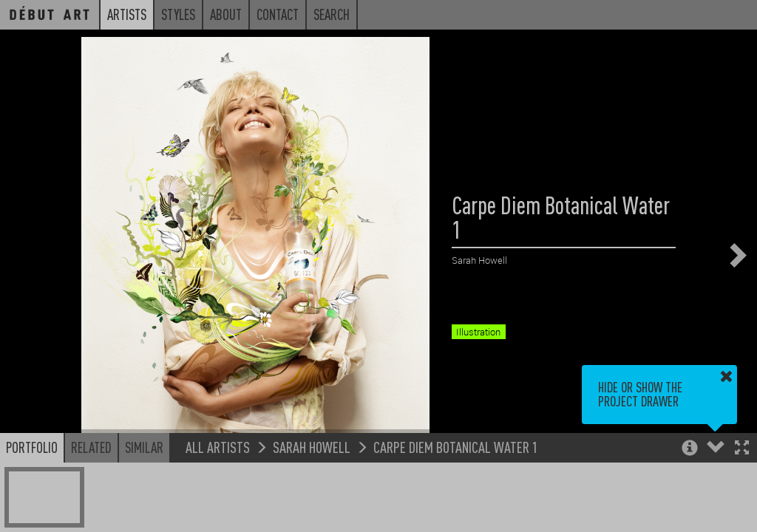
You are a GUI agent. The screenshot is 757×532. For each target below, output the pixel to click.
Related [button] (91, 447)
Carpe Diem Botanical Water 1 (456, 447)
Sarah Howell (312, 447)
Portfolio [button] (32, 447)
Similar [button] (144, 447)
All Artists (218, 447)
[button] (742, 449)
